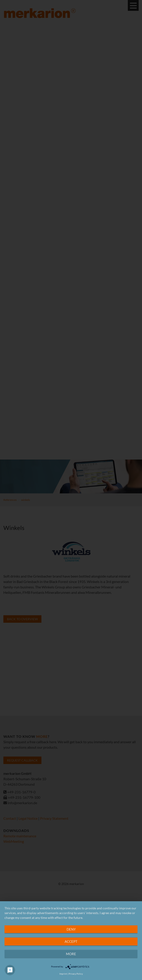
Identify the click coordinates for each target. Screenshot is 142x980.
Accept (71, 941)
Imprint (63, 974)
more (71, 954)
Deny (71, 929)
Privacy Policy (76, 974)
